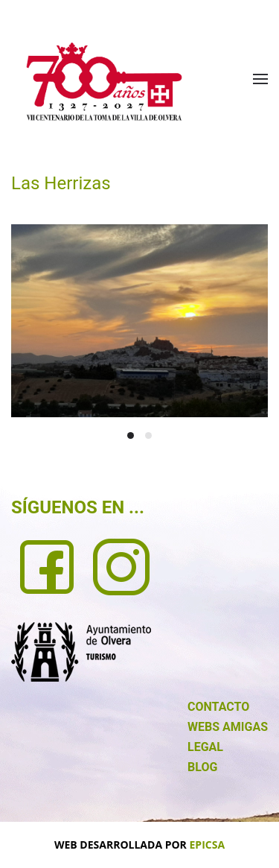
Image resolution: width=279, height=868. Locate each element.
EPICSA (208, 845)
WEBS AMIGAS (228, 727)
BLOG (202, 767)
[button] (260, 79)
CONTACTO (218, 707)
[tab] (131, 435)
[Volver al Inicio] (104, 82)
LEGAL (205, 747)
